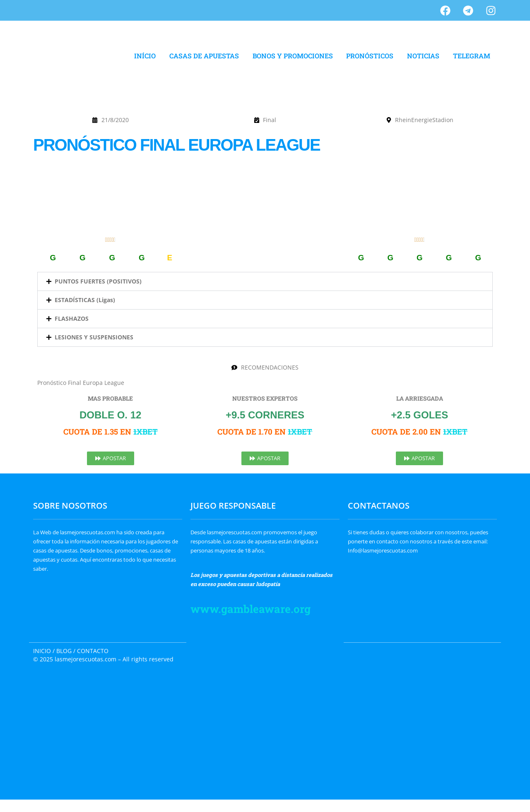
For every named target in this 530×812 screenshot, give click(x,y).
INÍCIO (145, 56)
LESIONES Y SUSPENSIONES (94, 337)
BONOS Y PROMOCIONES (293, 56)
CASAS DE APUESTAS (204, 56)
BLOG (64, 651)
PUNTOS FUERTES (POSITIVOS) (98, 281)
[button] (265, 281)
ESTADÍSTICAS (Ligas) (85, 300)
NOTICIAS (423, 56)
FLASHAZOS (72, 318)
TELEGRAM (472, 56)
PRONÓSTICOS (370, 56)
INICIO (42, 651)
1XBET (146, 431)
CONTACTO (93, 651)
